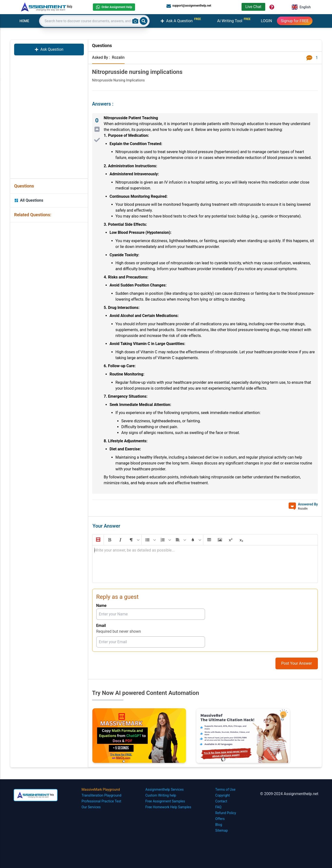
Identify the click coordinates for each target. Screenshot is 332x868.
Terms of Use (225, 789)
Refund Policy (226, 813)
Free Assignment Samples (165, 801)
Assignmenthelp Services (164, 789)
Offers (220, 819)
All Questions (29, 200)
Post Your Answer (297, 663)
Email (101, 626)
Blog (219, 825)
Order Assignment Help (114, 7)
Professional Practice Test (102, 801)
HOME (24, 21)
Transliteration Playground (102, 795)
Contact (221, 801)
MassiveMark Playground (101, 789)
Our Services (91, 807)
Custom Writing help (161, 795)
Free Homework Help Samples (168, 807)
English (301, 7)
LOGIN (266, 21)
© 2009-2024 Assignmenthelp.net (289, 794)
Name (101, 606)
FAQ (218, 807)
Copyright (223, 795)
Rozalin (118, 57)
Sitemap (221, 830)
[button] (98, 540)
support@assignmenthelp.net (189, 6)
